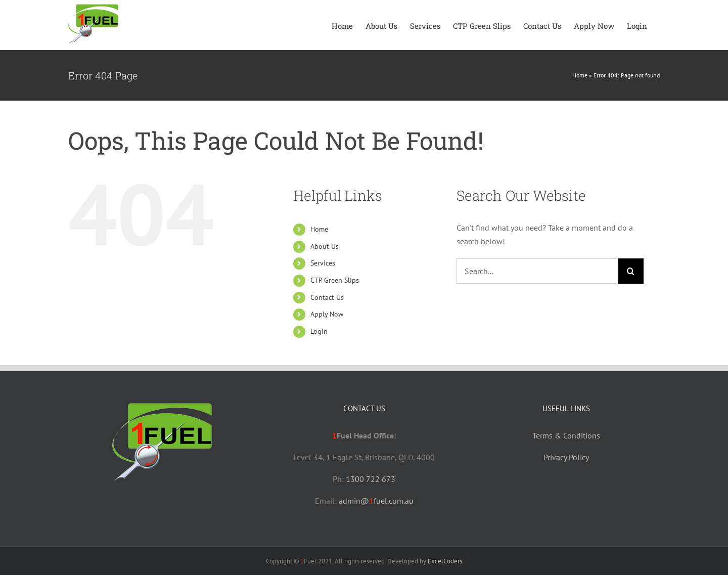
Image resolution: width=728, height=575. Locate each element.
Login (319, 331)
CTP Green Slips (335, 280)
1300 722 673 (371, 479)
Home (580, 75)
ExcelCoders (445, 561)
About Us (325, 246)
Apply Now (327, 314)
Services (323, 263)
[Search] (631, 271)
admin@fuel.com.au (376, 501)
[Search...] (537, 271)
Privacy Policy (566, 457)
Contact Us (327, 297)
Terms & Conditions (566, 435)
